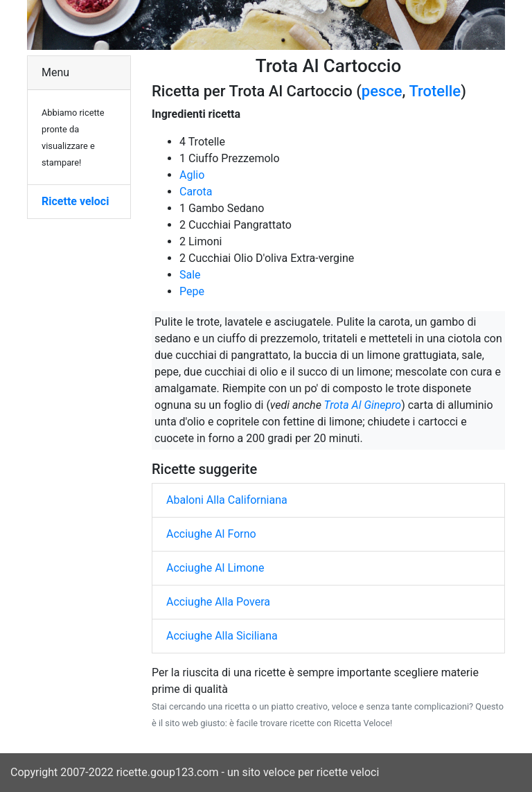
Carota (196, 192)
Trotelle (435, 91)
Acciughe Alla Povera (218, 602)
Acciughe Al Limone (215, 568)
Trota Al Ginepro (362, 405)
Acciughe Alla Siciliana (222, 636)
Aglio (192, 175)
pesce (382, 91)
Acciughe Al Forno (211, 534)
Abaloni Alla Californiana (227, 500)
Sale (190, 275)
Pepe (192, 291)
